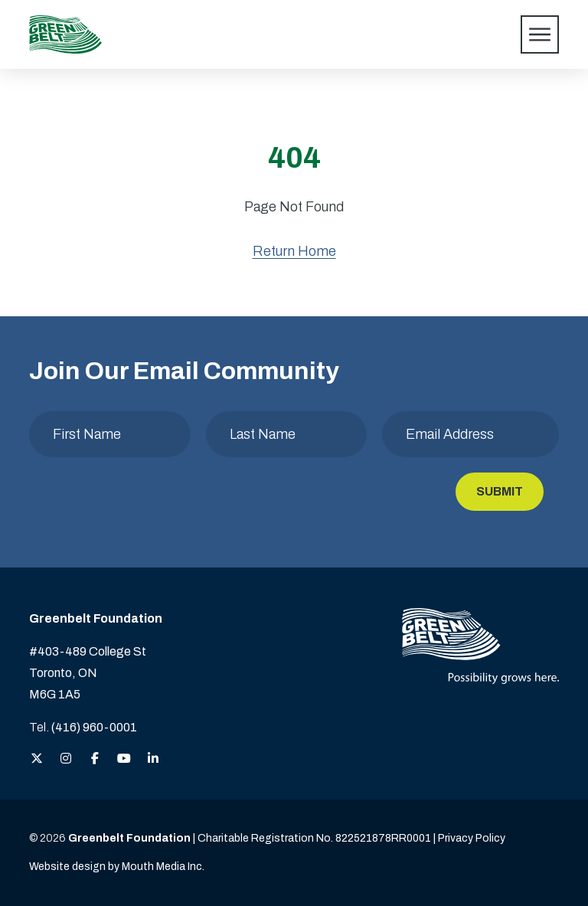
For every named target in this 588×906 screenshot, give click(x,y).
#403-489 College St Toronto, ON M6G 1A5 (88, 673)
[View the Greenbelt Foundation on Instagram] (66, 759)
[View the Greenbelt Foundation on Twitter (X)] (37, 759)
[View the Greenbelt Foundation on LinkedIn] (153, 759)
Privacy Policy (472, 838)
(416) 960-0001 (94, 727)
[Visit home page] (65, 34)
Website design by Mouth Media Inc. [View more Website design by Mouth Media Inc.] (117, 867)
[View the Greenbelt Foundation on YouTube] (124, 759)
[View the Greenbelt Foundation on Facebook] (95, 759)
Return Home (294, 251)
